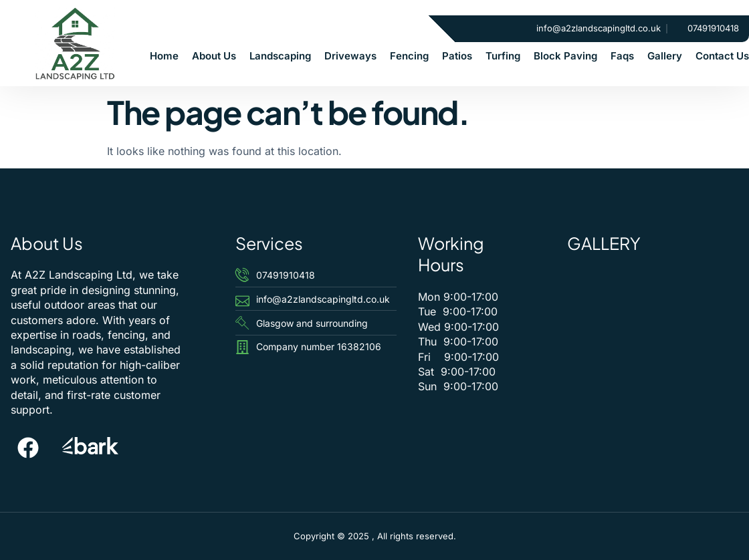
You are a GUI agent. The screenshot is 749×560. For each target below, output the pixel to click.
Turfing (503, 56)
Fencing (409, 56)
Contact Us (722, 56)
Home (164, 56)
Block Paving (565, 56)
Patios (457, 56)
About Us (214, 56)
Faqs (622, 56)
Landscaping (280, 56)
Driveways (350, 56)
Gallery (665, 56)
